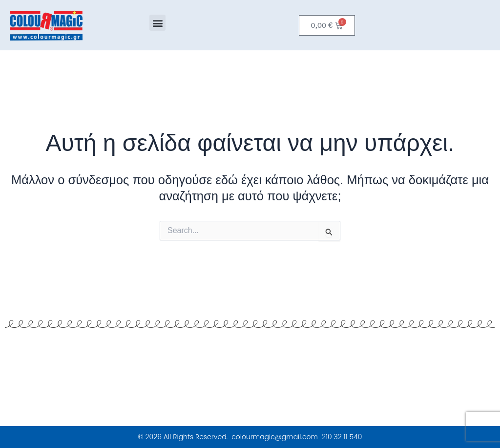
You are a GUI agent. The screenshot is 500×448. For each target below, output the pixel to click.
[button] (157, 23)
